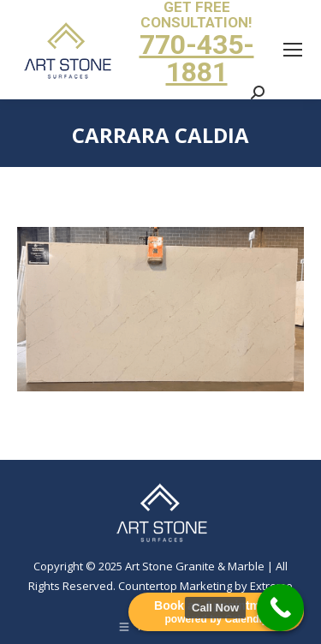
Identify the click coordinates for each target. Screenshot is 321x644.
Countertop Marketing (175, 586)
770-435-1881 (197, 58)
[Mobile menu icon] (293, 50)
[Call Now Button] (280, 608)
